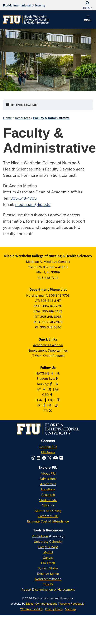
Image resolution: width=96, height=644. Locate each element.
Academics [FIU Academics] (48, 484)
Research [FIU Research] (48, 495)
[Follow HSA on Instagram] (59, 400)
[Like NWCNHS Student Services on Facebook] (57, 378)
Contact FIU (48, 447)
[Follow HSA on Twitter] (52, 400)
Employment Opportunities (48, 350)
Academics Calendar (48, 345)
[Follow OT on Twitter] (51, 405)
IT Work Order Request (48, 356)
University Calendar (48, 541)
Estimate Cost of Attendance (48, 521)
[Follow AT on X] (50, 389)
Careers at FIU (48, 516)
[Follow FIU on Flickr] (62, 458)
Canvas (48, 558)
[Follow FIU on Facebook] (45, 458)
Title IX (48, 584)
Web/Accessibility (32, 609)
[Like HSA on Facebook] (46, 400)
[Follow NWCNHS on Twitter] (58, 373)
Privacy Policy (54, 609)
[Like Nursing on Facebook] (51, 384)
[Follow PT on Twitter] (51, 411)
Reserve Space (48, 574)
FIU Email (48, 563)
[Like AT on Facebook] (44, 389)
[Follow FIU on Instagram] (34, 458)
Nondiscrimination (48, 579)
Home (8, 118)
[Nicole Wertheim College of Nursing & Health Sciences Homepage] (26, 19)
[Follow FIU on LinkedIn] (39, 458)
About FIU (48, 473)
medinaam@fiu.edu (33, 204)
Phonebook (40, 536)
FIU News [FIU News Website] (48, 452)
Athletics (48, 505)
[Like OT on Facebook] (45, 405)
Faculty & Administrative (51, 118)
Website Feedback (72, 603)
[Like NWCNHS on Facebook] (53, 373)
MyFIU (48, 552)
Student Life (48, 500)
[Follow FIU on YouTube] (56, 458)
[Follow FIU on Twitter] (50, 458)
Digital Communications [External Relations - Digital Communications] (42, 603)
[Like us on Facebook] (52, 395)
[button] (88, 19)
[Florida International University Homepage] (24, 5)
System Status (48, 568)
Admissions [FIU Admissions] (48, 479)
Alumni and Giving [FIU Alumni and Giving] (48, 511)
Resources (23, 118)
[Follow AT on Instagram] (57, 389)
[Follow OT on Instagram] (57, 405)
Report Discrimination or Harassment (48, 589)
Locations (48, 489)
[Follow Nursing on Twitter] (57, 384)
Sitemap (70, 609)
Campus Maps (48, 547)
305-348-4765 (24, 198)
